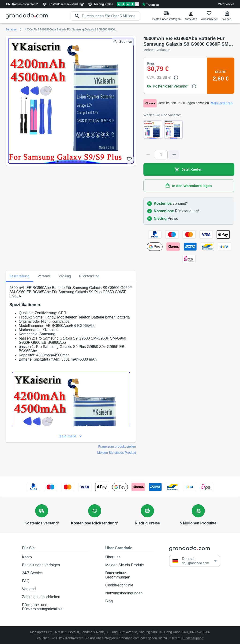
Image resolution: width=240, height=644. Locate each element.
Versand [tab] (44, 276)
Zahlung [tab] (65, 276)
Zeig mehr (71, 436)
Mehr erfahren (222, 103)
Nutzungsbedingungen (128, 593)
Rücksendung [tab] (89, 276)
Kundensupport (192, 638)
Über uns (128, 557)
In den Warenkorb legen (189, 186)
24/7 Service (226, 4)
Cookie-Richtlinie (128, 585)
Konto (54, 557)
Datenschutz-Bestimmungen (128, 575)
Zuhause (11, 29)
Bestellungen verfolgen (54, 565)
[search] (111, 16)
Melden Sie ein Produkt (128, 565)
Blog (128, 601)
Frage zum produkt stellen (117, 446)
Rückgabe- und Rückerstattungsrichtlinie (54, 607)
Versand (54, 589)
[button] (195, 561)
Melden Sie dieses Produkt (116, 453)
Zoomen (123, 42)
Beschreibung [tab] (19, 276)
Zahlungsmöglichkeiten (54, 597)
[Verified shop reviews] (138, 4)
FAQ (54, 581)
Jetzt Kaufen (189, 169)
